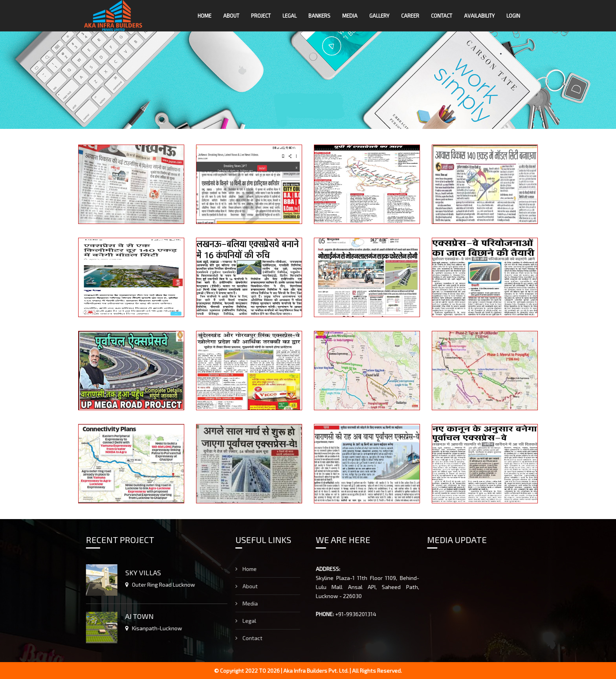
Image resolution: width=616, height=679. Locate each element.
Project (261, 16)
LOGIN (513, 16)
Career (410, 16)
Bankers (319, 16)
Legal (290, 16)
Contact (442, 16)
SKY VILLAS (131, 573)
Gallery (379, 16)
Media (350, 16)
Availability (479, 16)
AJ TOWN (128, 616)
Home (204, 16)
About (231, 16)
